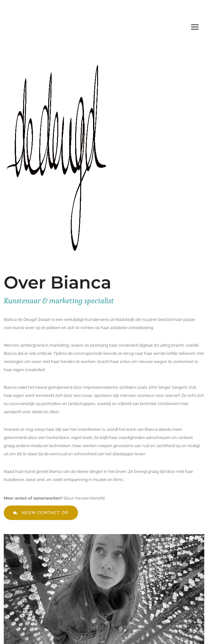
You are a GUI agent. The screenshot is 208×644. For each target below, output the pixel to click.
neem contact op (41, 513)
